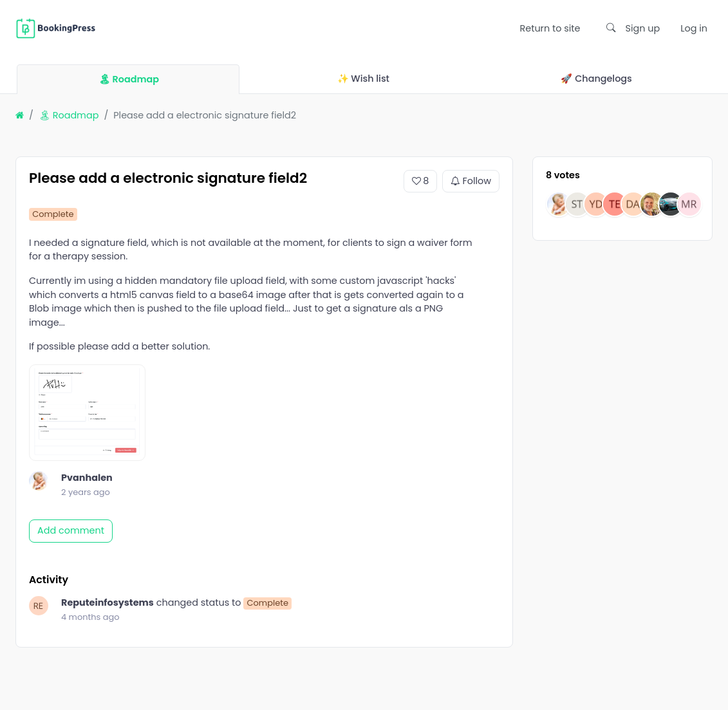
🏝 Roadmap (69, 115)
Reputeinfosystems (107, 603)
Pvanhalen (87, 478)
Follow (471, 182)
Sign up (643, 28)
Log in (694, 28)
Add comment (71, 530)
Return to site (550, 28)
